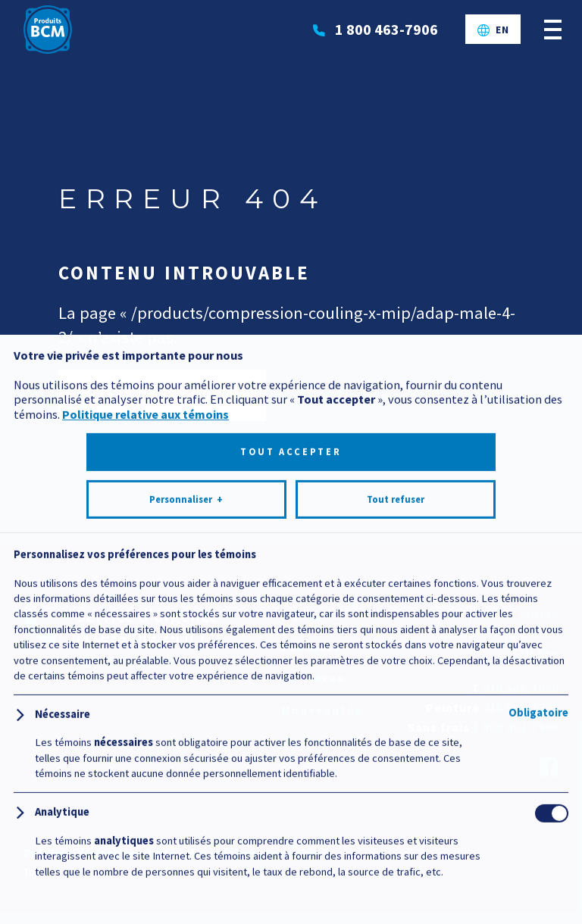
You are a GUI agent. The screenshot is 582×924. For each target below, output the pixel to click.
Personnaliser (186, 856)
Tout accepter (291, 808)
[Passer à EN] (493, 30)
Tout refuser (396, 855)
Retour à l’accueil (163, 395)
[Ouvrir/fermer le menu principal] (553, 29)
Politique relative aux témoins (145, 770)
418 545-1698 (521, 688)
